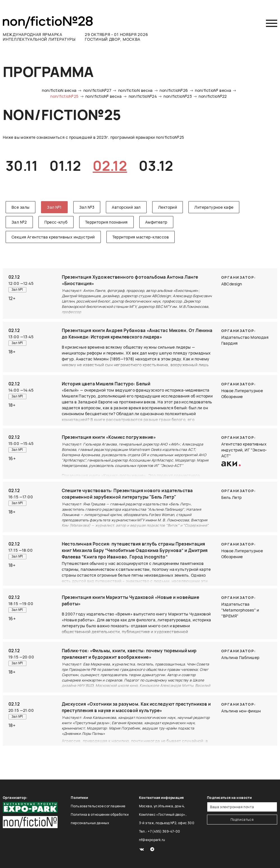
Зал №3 (87, 207)
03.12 (156, 166)
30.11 (22, 166)
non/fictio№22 (213, 96)
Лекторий (168, 207)
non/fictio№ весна (213, 90)
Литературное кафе (214, 207)
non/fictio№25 (64, 96)
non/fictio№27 (97, 90)
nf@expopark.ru (152, 840)
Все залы (21, 207)
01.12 (65, 166)
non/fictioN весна (59, 90)
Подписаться (242, 820)
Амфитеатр (156, 222)
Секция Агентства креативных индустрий (53, 237)
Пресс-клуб (56, 222)
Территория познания (106, 222)
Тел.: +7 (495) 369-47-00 (160, 831)
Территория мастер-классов (141, 237)
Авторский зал (126, 207)
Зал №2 (19, 222)
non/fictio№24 (143, 96)
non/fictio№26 (174, 90)
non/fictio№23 (177, 96)
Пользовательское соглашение (98, 806)
